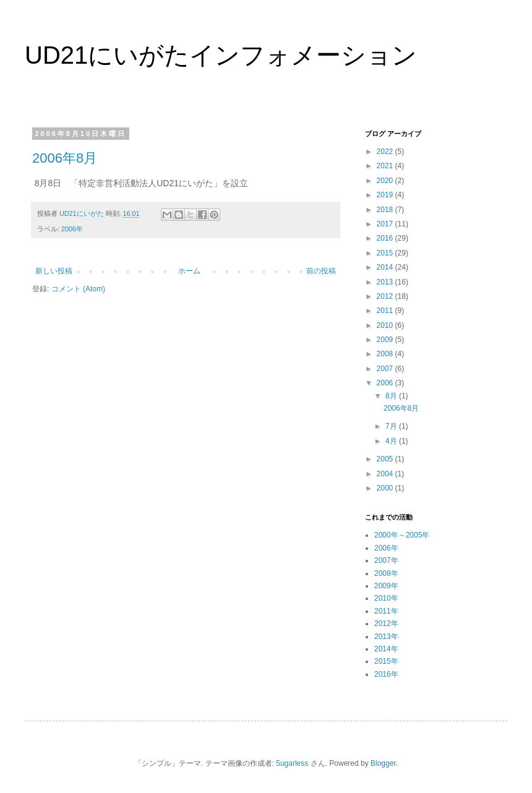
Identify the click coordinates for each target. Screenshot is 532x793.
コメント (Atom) (78, 289)
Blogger (383, 763)
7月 (392, 426)
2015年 (386, 661)
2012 (386, 296)
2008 (386, 354)
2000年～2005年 (402, 535)
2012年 (386, 624)
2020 (386, 181)
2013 (386, 282)
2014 (386, 267)
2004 (386, 474)
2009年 (386, 586)
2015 (386, 253)
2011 (386, 311)
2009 (386, 340)
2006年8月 (65, 158)
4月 (392, 441)
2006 (386, 383)
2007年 (386, 560)
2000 (386, 488)
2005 (386, 459)
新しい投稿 (54, 271)
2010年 (386, 598)
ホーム (189, 271)
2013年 (386, 637)
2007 (386, 369)
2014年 (386, 649)
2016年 (386, 674)
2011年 (386, 611)
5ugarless (292, 763)
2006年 (72, 229)
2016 (386, 238)
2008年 (386, 573)
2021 (386, 166)
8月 (392, 396)
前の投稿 (321, 271)
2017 (386, 224)
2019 (386, 195)
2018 (386, 210)
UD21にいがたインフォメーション (221, 55)
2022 (386, 152)
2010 (386, 325)
